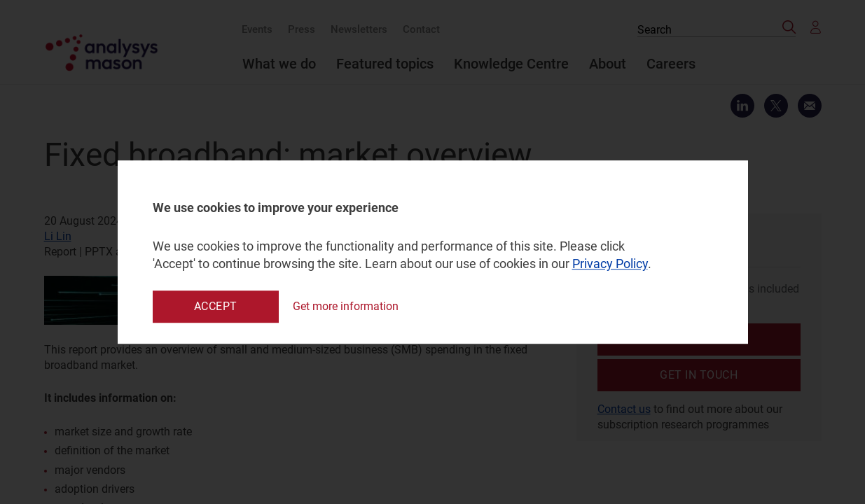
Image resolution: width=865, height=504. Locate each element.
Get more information (346, 306)
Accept (216, 306)
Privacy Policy (610, 264)
